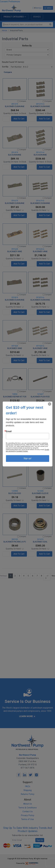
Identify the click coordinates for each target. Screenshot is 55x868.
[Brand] (27, 50)
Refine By (27, 46)
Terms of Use (27, 819)
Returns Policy (28, 794)
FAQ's (28, 786)
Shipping (27, 790)
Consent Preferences (10, 2)
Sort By (5, 67)
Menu (48, 8)
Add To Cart (19, 119)
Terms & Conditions (27, 808)
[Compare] (18, 101)
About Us (28, 804)
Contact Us (28, 812)
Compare (8, 72)
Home (5, 30)
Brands (37, 17)
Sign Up (40, 840)
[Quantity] (6, 119)
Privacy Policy (28, 815)
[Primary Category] (27, 55)
